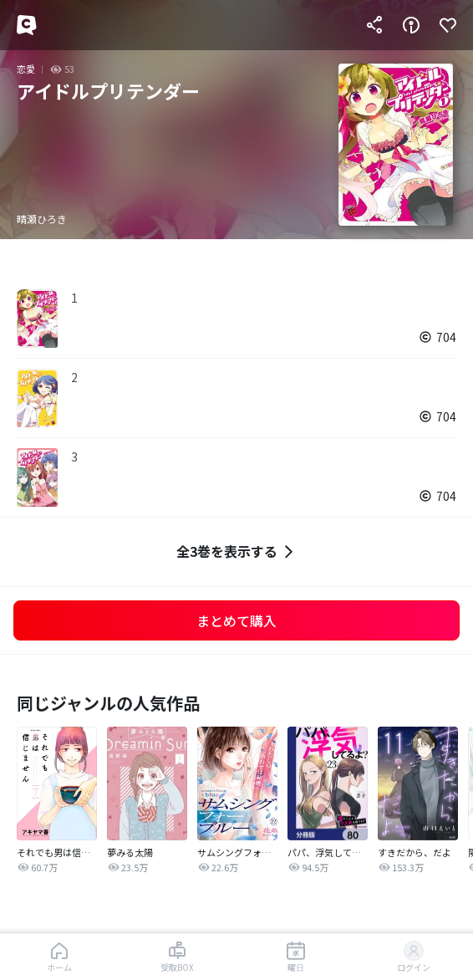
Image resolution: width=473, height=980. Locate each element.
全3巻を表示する (237, 551)
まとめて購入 (237, 620)
